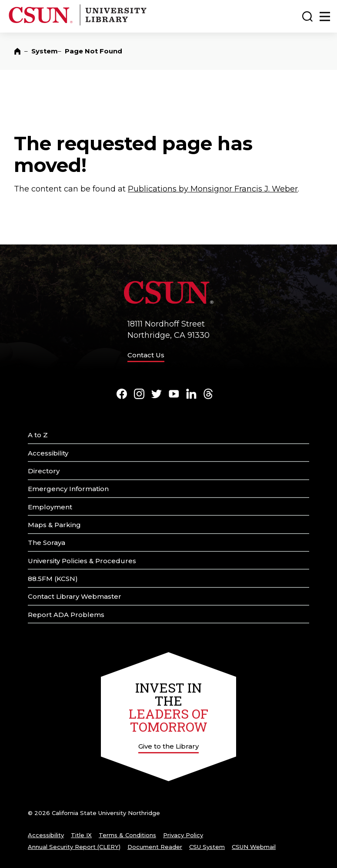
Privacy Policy (183, 835)
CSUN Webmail (254, 847)
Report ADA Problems (66, 615)
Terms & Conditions (127, 835)
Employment (50, 507)
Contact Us (146, 355)
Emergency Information (68, 489)
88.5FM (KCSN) (53, 579)
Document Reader (155, 847)
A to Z (38, 435)
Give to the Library (168, 746)
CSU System (207, 847)
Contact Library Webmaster (75, 596)
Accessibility (48, 453)
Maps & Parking (54, 525)
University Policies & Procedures (82, 561)
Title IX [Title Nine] (81, 835)
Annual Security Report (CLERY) (74, 847)
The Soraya (47, 543)
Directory (44, 471)
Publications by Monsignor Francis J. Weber (213, 189)
